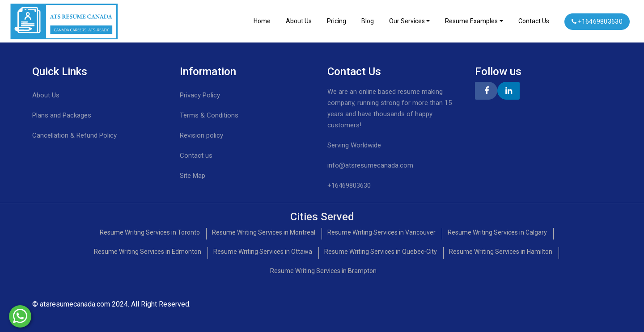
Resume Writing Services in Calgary (497, 232)
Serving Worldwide (354, 145)
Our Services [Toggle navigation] (407, 21)
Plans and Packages (62, 115)
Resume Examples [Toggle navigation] (471, 21)
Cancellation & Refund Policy (74, 135)
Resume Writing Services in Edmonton (148, 252)
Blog (368, 21)
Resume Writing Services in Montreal (264, 232)
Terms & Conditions (209, 115)
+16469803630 (597, 21)
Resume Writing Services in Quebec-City (381, 252)
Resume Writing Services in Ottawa (263, 252)
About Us (299, 21)
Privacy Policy (200, 95)
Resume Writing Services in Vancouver (381, 232)
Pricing (337, 21)
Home (262, 21)
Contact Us (534, 21)
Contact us (196, 155)
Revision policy (201, 135)
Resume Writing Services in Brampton (323, 271)
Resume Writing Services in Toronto (150, 232)
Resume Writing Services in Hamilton (501, 252)
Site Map (193, 176)
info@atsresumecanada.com (370, 165)
